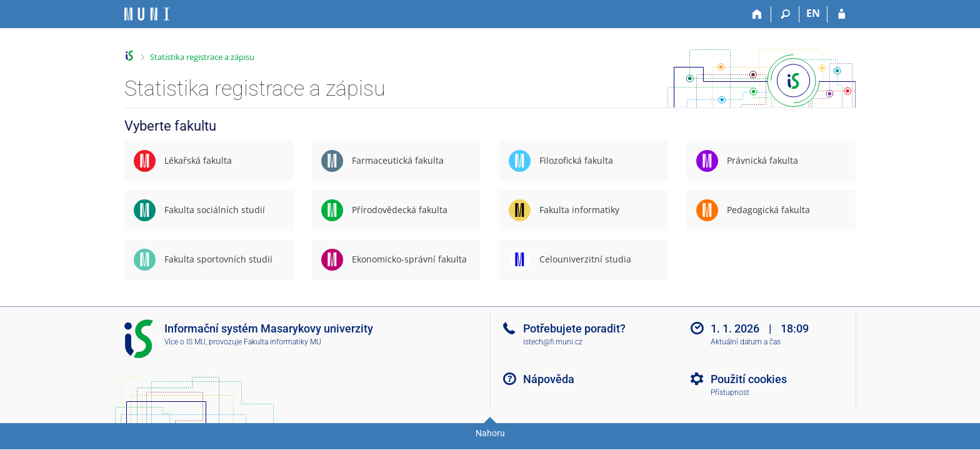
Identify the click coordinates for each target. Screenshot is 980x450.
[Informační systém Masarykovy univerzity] (147, 14)
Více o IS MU (185, 342)
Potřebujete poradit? (574, 328)
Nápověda (549, 379)
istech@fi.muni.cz (553, 342)
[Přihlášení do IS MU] (842, 14)
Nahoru (490, 433)
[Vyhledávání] (785, 14)
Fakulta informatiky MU (282, 342)
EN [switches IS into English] (813, 13)
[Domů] (757, 14)
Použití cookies (749, 379)
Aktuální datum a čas (746, 342)
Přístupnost (730, 392)
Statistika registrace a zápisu (202, 57)
